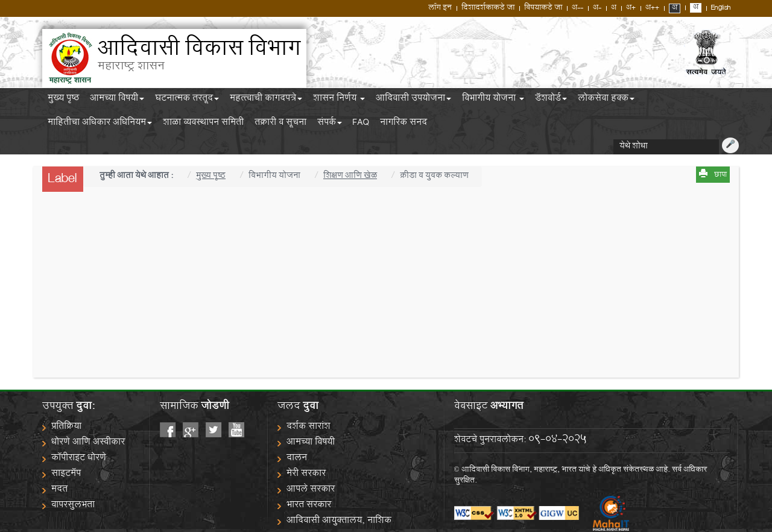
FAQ (361, 124)
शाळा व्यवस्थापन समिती (203, 124)
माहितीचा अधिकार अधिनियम (100, 124)
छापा (720, 176)
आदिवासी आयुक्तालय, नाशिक (339, 521)
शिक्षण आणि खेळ (350, 177)
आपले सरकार (311, 490)
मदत (59, 490)
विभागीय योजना (493, 100)
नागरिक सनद (403, 124)
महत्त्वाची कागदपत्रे (266, 100)
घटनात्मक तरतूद (187, 100)
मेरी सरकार (306, 474)
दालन (297, 459)
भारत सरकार (309, 506)
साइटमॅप (66, 474)
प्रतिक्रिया (66, 427)
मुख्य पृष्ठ (63, 100)
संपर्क (330, 124)
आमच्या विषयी (117, 100)
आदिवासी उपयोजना (413, 100)
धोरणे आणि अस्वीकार (88, 443)
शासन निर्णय (339, 100)
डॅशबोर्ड (551, 100)
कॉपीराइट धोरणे (79, 459)
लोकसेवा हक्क (606, 100)
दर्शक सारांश (308, 427)
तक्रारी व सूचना (280, 124)
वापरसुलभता (73, 506)
